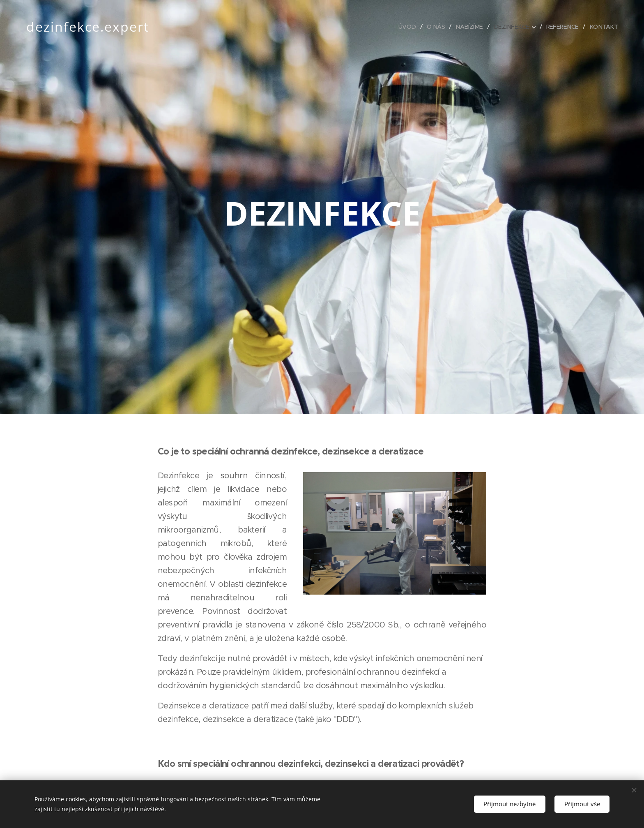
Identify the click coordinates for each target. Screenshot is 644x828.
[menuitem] (400, 27)
